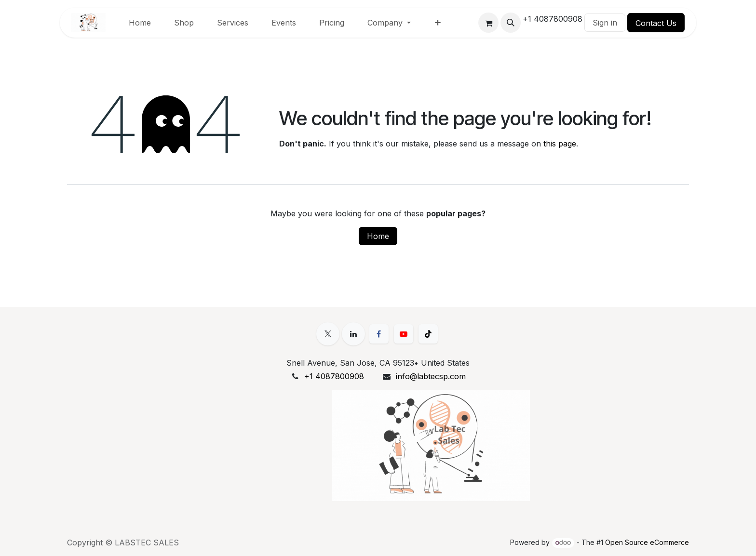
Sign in (605, 23)
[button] (511, 23)
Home (378, 236)
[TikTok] (428, 334)
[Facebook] (379, 334)
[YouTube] (404, 334)
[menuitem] (140, 23)
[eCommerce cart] (488, 23)
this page (560, 144)
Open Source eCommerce (647, 542)
